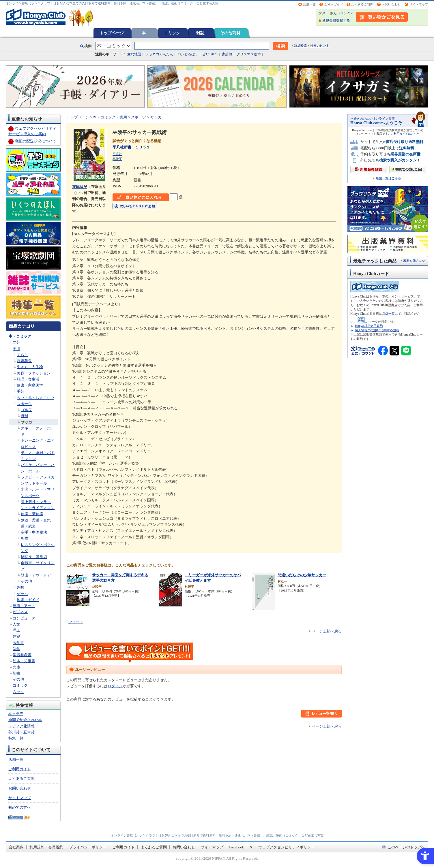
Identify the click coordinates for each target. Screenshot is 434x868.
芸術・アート (24, 606)
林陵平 (117, 159)
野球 (25, 416)
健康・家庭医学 (30, 385)
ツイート (76, 622)
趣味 (20, 587)
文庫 (16, 667)
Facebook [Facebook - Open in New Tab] (237, 847)
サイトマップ (419, 4)
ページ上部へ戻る (327, 631)
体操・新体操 (32, 514)
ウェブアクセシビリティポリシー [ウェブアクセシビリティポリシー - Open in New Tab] (286, 847)
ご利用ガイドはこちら (405, 134)
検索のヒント (320, 46)
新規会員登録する (336, 20)
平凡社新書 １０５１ (131, 147)
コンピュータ (24, 618)
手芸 (20, 391)
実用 (16, 349)
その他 (26, 581)
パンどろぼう (188, 54)
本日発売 (16, 714)
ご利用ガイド (334, 4)
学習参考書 (22, 655)
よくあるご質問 (362, 4)
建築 (16, 636)
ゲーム (22, 594)
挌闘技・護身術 (34, 557)
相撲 (25, 538)
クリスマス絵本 (249, 54)
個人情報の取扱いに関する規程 (377, 330)
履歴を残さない (414, 261)
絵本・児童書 (24, 661)
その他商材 (230, 33)
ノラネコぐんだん (159, 54)
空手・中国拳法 (34, 532)
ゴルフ (26, 410)
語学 (16, 649)
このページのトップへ (406, 847)
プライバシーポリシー (88, 847)
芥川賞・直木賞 (21, 732)
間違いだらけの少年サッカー (302, 575)
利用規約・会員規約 (46, 847)
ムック (18, 692)
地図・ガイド (28, 600)
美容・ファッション (34, 373)
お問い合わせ (391, 4)
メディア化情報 (21, 726)
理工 (16, 630)
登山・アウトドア (36, 575)
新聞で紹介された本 (25, 720)
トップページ (112, 33)
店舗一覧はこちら (388, 178)
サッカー (28, 422)
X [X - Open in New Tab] (251, 847)
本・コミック (20, 336)
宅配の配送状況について (36, 141)
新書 (16, 673)
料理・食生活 (28, 379)
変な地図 (134, 54)
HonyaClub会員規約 (369, 326)
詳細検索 (301, 46)
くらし (22, 355)
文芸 (16, 342)
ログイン (346, 13)
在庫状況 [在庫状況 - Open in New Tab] (80, 187)
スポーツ (24, 404)
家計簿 (227, 54)
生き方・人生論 (30, 367)
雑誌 (200, 33)
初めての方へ (20, 807)
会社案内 (16, 847)
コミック (172, 33)
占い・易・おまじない (35, 398)
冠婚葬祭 (24, 361)
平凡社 (117, 154)
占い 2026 (210, 54)
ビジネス (20, 612)
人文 (16, 624)
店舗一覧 (309, 4)
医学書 (18, 643)
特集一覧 (16, 738)
